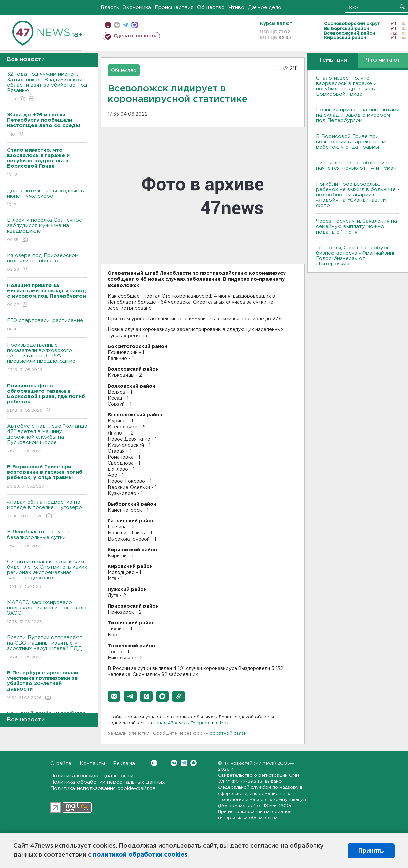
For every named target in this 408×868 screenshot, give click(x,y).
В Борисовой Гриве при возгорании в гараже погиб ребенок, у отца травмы (352, 142)
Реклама (124, 763)
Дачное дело (265, 8)
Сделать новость (135, 36)
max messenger (134, 25)
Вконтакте (154, 763)
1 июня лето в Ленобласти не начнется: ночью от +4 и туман (356, 166)
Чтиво (236, 8)
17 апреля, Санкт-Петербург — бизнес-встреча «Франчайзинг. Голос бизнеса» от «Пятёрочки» (356, 256)
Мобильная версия (108, 25)
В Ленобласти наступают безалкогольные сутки (47, 539)
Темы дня (333, 60)
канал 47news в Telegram (182, 723)
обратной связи (228, 734)
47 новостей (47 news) (250, 763)
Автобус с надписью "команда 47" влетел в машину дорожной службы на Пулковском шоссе (47, 439)
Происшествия (174, 8)
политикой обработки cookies (140, 855)
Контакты (92, 763)
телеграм (126, 25)
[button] (114, 696)
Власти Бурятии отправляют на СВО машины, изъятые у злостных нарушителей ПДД (47, 648)
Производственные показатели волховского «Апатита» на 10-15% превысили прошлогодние (47, 358)
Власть (110, 8)
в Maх (222, 723)
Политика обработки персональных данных (108, 782)
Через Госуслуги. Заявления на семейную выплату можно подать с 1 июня (356, 227)
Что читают (383, 60)
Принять (371, 851)
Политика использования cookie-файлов (103, 789)
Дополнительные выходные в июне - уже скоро (47, 198)
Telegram (184, 763)
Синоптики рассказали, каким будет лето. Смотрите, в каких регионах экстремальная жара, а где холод (47, 575)
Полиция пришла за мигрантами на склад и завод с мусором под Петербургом (358, 115)
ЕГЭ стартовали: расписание (47, 325)
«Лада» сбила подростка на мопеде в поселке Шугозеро (47, 509)
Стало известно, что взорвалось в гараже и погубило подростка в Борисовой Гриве (346, 86)
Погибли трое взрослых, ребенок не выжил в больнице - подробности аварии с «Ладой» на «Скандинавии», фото (358, 195)
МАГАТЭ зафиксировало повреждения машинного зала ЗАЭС (47, 612)
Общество (211, 8)
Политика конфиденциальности (92, 776)
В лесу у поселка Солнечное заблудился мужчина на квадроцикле (47, 230)
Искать (402, 7)
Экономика (137, 8)
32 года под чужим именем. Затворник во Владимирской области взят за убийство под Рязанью (47, 87)
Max (193, 763)
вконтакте (117, 25)
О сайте (61, 763)
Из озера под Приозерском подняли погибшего (47, 263)
